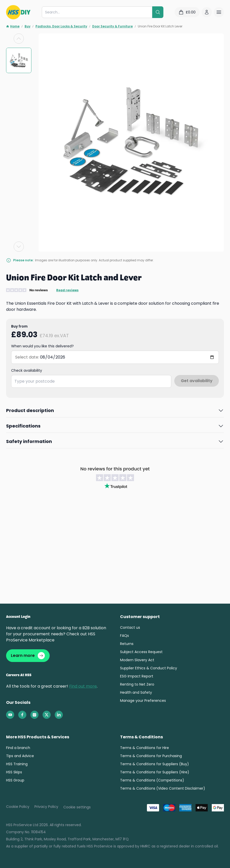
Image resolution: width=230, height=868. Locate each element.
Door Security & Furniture (112, 26)
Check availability (27, 370)
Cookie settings (77, 808)
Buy (27, 26)
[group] (19, 60)
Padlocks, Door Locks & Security (61, 26)
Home (13, 26)
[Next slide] (19, 247)
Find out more (83, 687)
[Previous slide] (19, 39)
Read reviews (67, 290)
